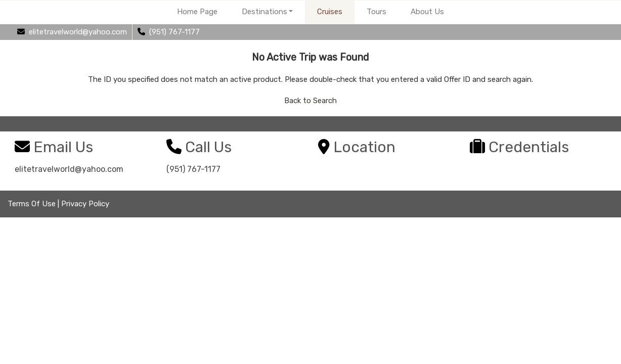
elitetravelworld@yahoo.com (69, 169)
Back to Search (310, 101)
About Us (427, 12)
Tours (376, 12)
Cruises (330, 12)
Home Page (197, 12)
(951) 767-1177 (193, 169)
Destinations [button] (264, 12)
